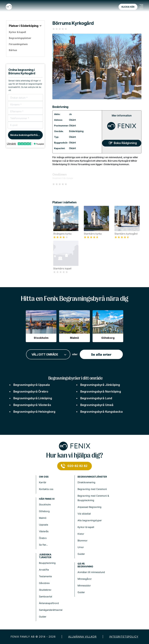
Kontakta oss (46, 489)
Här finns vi (47, 499)
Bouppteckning (47, 563)
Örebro (43, 538)
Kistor (81, 534)
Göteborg (44, 511)
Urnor (81, 547)
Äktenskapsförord (49, 603)
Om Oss (44, 477)
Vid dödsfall (84, 514)
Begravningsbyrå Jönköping (100, 385)
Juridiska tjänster (45, 556)
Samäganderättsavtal (51, 610)
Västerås (44, 531)
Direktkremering (86, 482)
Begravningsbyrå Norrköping (101, 392)
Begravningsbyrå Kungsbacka (101, 412)
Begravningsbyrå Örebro (31, 392)
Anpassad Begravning (89, 507)
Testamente (45, 576)
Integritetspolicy (124, 637)
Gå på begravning (85, 565)
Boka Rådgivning (125, 143)
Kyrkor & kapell (86, 527)
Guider (81, 554)
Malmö (43, 518)
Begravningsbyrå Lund (96, 398)
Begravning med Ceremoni (92, 489)
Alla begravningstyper (90, 520)
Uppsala (44, 525)
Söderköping (76, 131)
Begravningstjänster (92, 477)
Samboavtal (46, 596)
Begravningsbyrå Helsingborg (34, 412)
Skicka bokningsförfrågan (26, 135)
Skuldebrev (45, 590)
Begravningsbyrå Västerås (32, 405)
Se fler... (43, 545)
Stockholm (45, 505)
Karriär (43, 482)
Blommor (83, 541)
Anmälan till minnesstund (91, 572)
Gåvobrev (44, 583)
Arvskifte (44, 570)
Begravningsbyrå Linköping (33, 398)
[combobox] (48, 354)
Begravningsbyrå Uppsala (32, 385)
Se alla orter (101, 354)
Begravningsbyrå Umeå (97, 405)
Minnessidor (84, 586)
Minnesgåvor (85, 579)
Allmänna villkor (82, 637)
